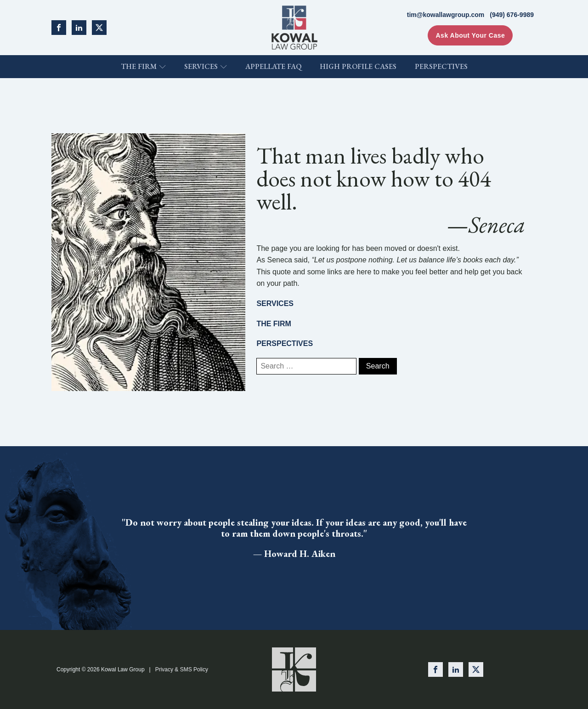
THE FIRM (274, 324)
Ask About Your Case (470, 35)
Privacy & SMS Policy (182, 669)
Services (206, 66)
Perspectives (441, 66)
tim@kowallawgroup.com (446, 15)
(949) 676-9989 (512, 15)
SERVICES (275, 303)
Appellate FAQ (273, 66)
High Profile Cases (358, 66)
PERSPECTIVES (285, 343)
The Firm (143, 66)
